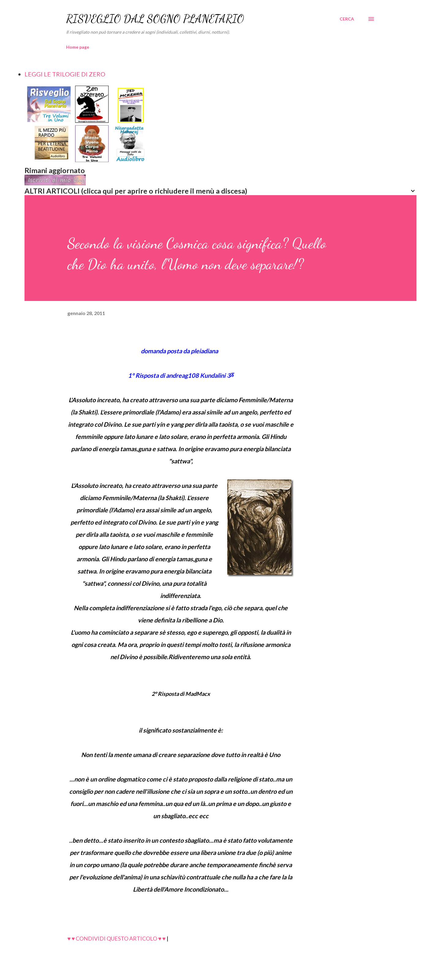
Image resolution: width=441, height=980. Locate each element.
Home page (78, 47)
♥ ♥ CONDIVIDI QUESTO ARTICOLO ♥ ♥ (117, 938)
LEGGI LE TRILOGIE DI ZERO (65, 74)
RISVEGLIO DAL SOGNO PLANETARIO (155, 19)
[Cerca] (347, 19)
